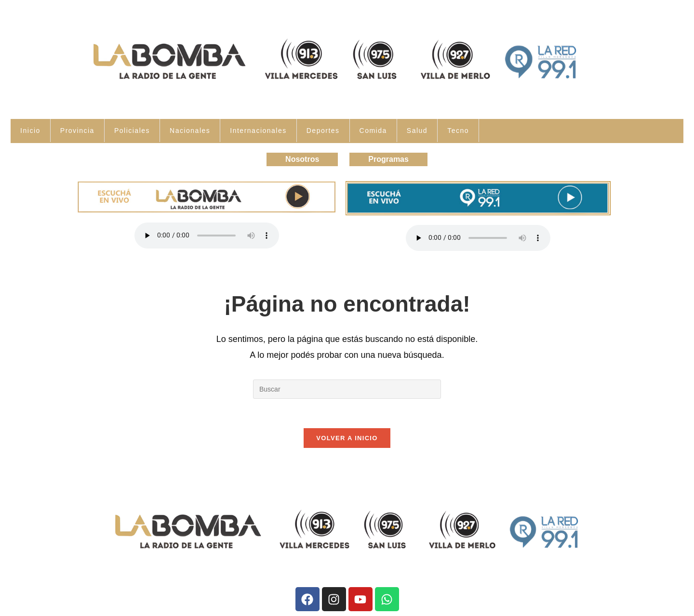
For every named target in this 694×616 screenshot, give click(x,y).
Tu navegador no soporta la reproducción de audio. (207, 236)
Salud (417, 131)
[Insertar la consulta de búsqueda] (347, 389)
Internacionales (258, 131)
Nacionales (190, 131)
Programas (388, 159)
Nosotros (302, 159)
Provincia (77, 131)
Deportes (323, 131)
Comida (373, 131)
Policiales (132, 131)
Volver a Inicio (347, 438)
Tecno (458, 131)
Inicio (30, 131)
